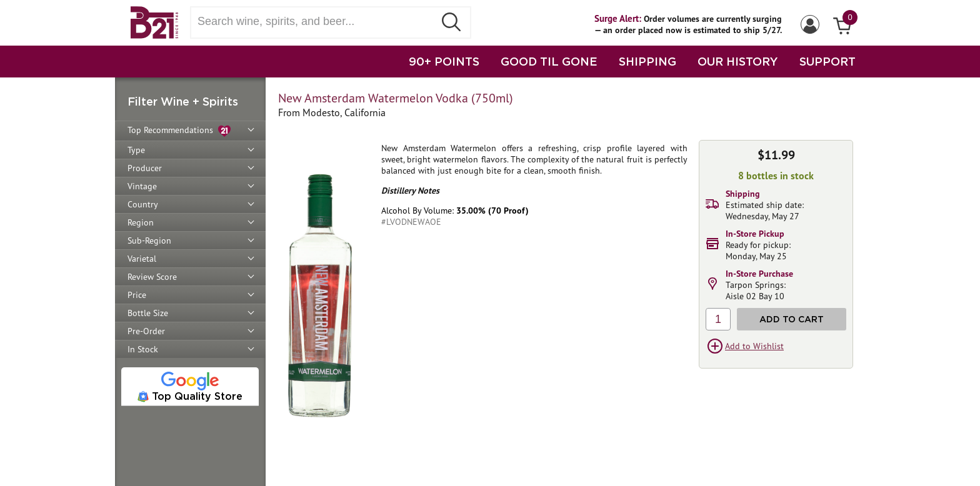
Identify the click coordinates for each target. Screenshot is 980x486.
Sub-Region (149, 241)
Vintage (142, 186)
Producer (145, 168)
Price (137, 295)
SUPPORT (827, 61)
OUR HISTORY (738, 61)
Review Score (152, 277)
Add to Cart (792, 319)
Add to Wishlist (754, 346)
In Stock (143, 349)
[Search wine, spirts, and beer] (316, 22)
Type (136, 150)
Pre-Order (146, 331)
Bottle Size (148, 313)
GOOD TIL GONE (549, 61)
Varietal (142, 259)
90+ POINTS (444, 61)
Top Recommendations (179, 131)
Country (143, 204)
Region (141, 222)
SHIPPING (647, 61)
